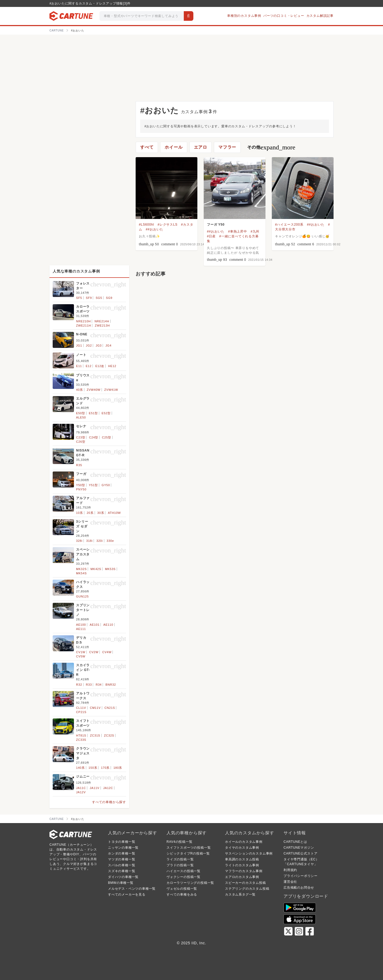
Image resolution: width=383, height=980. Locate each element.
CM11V (95, 708)
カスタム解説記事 (320, 16)
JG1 (79, 345)
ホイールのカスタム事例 (244, 842)
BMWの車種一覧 (121, 883)
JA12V (81, 792)
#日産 (211, 236)
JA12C (108, 788)
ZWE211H (84, 326)
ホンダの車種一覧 (122, 853)
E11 (79, 366)
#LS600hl (146, 225)
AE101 (95, 625)
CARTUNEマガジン (299, 848)
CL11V (81, 708)
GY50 (106, 485)
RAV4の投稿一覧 (180, 842)
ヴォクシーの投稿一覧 (184, 877)
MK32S (81, 569)
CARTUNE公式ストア (300, 853)
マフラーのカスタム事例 (244, 871)
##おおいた (155, 229)
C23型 (81, 437)
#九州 (255, 231)
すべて (147, 147)
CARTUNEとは (295, 842)
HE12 (112, 366)
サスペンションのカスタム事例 (249, 853)
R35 (79, 465)
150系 (93, 768)
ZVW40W (94, 390)
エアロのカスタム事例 (242, 877)
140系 (80, 768)
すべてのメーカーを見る (127, 894)
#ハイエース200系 (289, 225)
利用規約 (290, 870)
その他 (271, 147)
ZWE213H (102, 326)
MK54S (81, 573)
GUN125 (82, 596)
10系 (80, 513)
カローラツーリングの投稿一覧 (190, 883)
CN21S (110, 708)
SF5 (79, 298)
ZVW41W (111, 390)
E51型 (93, 413)
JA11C (81, 788)
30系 (101, 513)
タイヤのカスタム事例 (242, 848)
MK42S (96, 569)
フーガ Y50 (216, 225)
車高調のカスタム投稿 (242, 859)
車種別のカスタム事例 (244, 16)
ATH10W (115, 513)
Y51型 (93, 485)
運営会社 (290, 882)
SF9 (89, 298)
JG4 (108, 345)
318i (89, 541)
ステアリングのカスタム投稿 (247, 889)
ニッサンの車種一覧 (123, 848)
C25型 (106, 437)
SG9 (109, 298)
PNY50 (81, 489)
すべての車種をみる (182, 894)
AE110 (108, 625)
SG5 (99, 298)
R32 (79, 685)
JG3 (99, 345)
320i (100, 541)
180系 (118, 768)
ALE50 (81, 417)
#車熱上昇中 (237, 231)
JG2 (89, 345)
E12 (89, 366)
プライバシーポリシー (301, 876)
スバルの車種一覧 (122, 865)
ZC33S (81, 740)
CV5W (81, 656)
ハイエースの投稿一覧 (184, 871)
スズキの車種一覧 (122, 871)
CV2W (94, 652)
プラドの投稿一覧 (180, 865)
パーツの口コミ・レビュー (284, 16)
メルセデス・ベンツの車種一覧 (132, 889)
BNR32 (111, 685)
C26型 (81, 442)
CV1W (81, 652)
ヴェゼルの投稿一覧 (182, 889)
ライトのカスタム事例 (242, 865)
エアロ (201, 147)
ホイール (174, 147)
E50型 (81, 413)
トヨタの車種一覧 (122, 842)
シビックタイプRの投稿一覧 (188, 853)
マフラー (227, 147)
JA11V (94, 788)
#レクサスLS (167, 225)
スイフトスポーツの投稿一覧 (189, 848)
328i (79, 541)
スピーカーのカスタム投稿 (245, 883)
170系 (105, 768)
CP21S (81, 712)
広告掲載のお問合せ (299, 888)
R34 (99, 685)
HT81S (81, 735)
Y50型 (81, 485)
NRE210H (83, 321)
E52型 (106, 413)
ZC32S (109, 735)
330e (110, 541)
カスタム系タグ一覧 (240, 894)
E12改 (100, 366)
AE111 (81, 629)
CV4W (107, 652)
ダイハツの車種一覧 (123, 877)
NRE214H (102, 321)
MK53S (110, 569)
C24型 (94, 437)
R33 (89, 685)
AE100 (81, 625)
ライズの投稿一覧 (180, 859)
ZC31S (95, 735)
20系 (90, 513)
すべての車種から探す (109, 802)
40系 (80, 390)
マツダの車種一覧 (122, 859)
